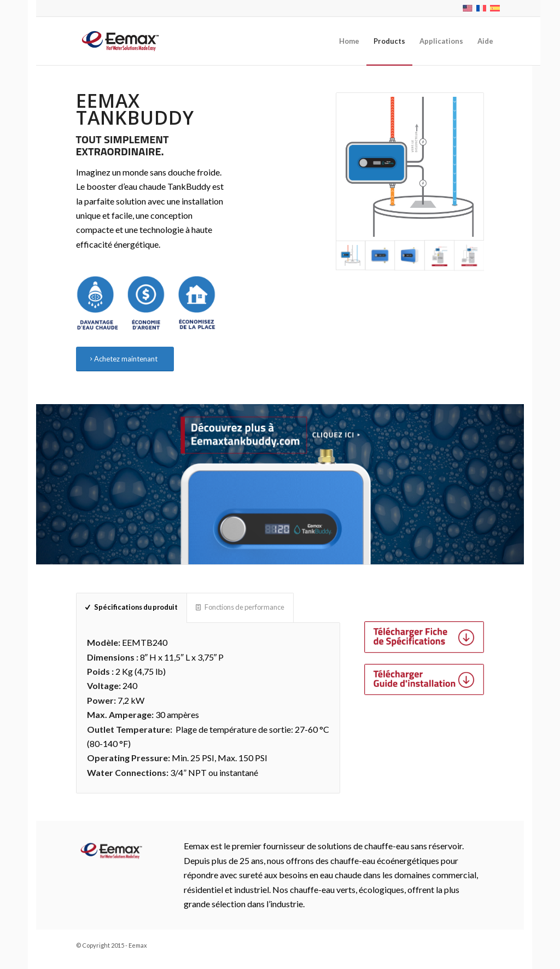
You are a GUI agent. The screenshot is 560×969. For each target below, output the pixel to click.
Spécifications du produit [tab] (132, 607)
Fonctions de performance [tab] (240, 607)
